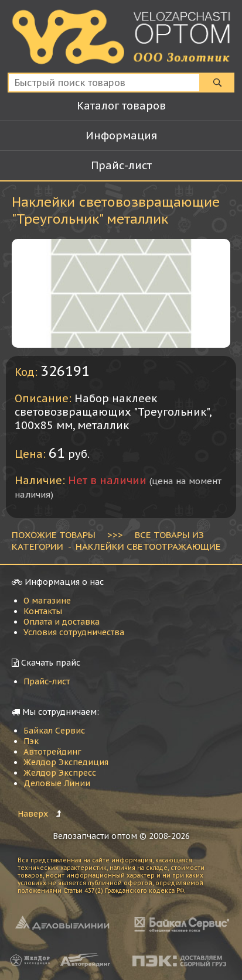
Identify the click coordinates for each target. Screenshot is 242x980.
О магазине (47, 601)
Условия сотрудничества (74, 632)
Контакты (43, 611)
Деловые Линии (57, 783)
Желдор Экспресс (60, 773)
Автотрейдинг (52, 752)
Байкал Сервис (54, 731)
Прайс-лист (47, 681)
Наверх (33, 814)
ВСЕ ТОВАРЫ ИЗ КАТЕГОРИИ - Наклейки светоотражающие (116, 540)
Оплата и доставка (62, 622)
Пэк (31, 741)
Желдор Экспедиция (66, 762)
